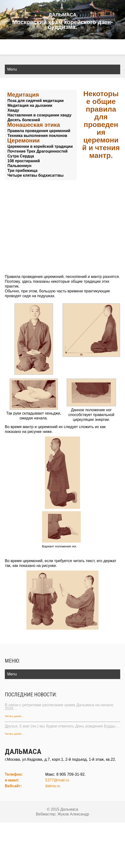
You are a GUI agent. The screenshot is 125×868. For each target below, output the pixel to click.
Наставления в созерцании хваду (39, 115)
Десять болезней (24, 120)
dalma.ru (53, 786)
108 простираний (24, 161)
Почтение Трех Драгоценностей (37, 151)
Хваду (13, 110)
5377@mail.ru (57, 780)
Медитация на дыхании (30, 105)
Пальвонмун (19, 166)
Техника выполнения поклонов (37, 136)
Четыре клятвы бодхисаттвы (36, 175)
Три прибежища (22, 171)
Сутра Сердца (21, 156)
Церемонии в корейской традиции (40, 146)
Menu (12, 69)
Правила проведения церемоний (39, 131)
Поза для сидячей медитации (36, 101)
